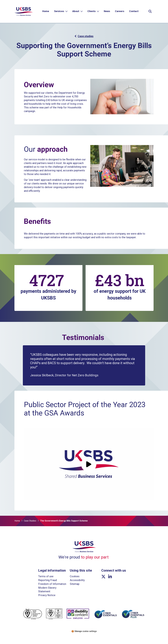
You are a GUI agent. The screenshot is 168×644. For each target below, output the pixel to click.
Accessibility (77, 580)
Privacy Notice (47, 595)
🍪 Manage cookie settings (84, 631)
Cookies (75, 576)
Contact (134, 12)
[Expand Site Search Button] (150, 12)
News (107, 12)
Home (46, 12)
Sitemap (75, 584)
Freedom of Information (52, 584)
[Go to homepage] (24, 15)
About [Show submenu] (77, 12)
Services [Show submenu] (61, 12)
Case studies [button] (84, 36)
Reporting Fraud (48, 580)
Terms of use (46, 576)
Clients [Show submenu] (93, 12)
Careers (120, 12)
